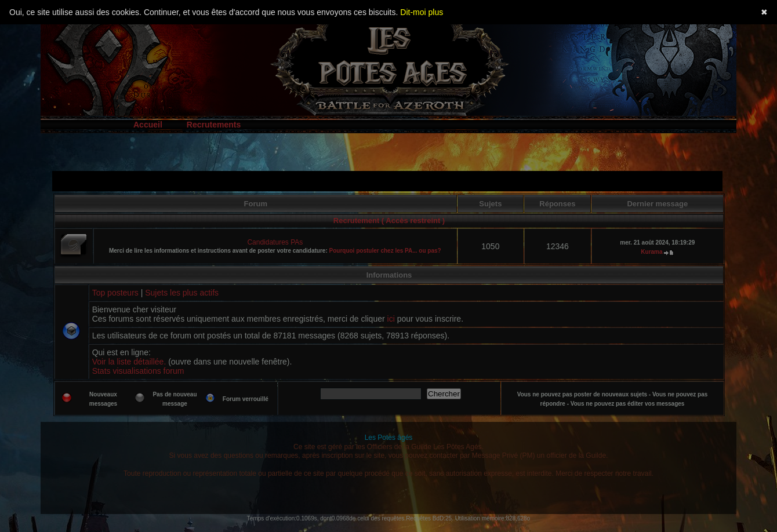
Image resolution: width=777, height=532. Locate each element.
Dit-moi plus (422, 12)
